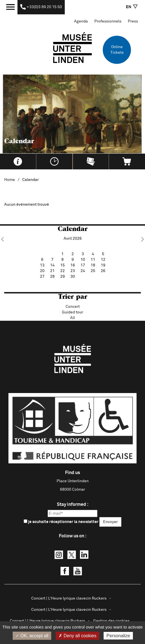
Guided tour (72, 312)
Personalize (118, 636)
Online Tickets (117, 50)
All (72, 318)
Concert (73, 307)
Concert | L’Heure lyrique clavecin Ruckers (69, 598)
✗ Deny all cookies (77, 636)
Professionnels (108, 21)
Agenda (81, 21)
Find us (72, 473)
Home (10, 180)
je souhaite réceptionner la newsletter (61, 522)
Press (133, 21)
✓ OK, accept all (32, 636)
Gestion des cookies (111, 621)
